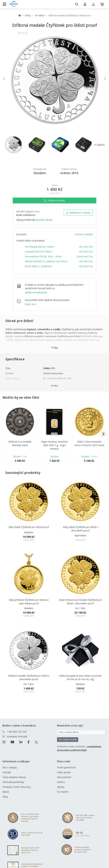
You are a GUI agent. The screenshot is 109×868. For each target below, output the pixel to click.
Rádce (6, 792)
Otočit (23, 35)
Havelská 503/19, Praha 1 (39, 252)
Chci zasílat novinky (68, 739)
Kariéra (61, 782)
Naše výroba (64, 772)
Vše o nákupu (10, 767)
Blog (5, 797)
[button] (10, 79)
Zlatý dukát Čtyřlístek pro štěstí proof (29, 527)
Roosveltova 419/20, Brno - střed (43, 256)
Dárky (28, 15)
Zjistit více (30, 304)
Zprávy (61, 787)
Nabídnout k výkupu (78, 213)
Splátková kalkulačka (36, 292)
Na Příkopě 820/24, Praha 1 (40, 247)
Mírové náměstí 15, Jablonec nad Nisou (46, 261)
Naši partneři (64, 777)
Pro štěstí (40, 15)
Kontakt (7, 772)
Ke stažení (63, 792)
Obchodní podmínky (13, 782)
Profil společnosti (66, 767)
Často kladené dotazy (14, 777)
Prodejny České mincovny (16, 787)
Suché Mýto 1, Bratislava (38, 266)
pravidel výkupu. (44, 220)
